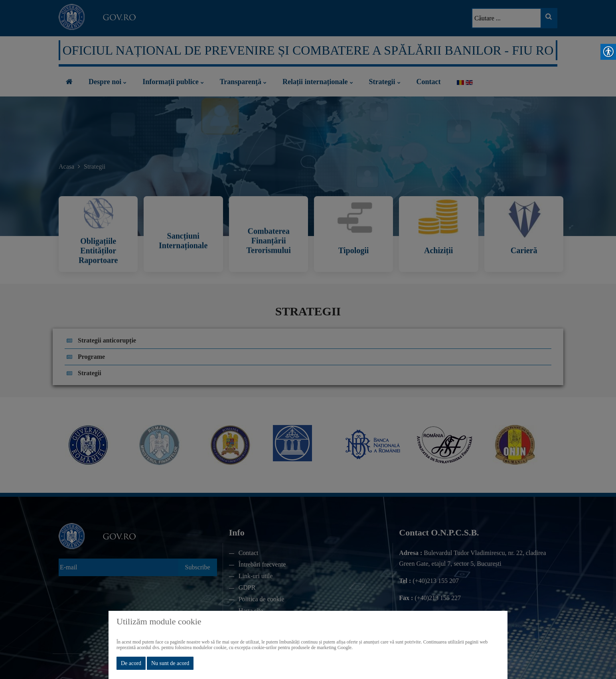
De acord (131, 663)
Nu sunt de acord (170, 663)
